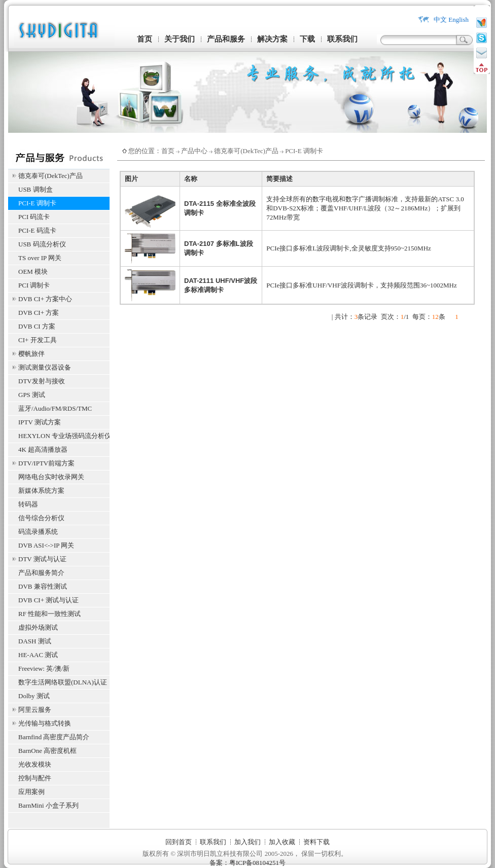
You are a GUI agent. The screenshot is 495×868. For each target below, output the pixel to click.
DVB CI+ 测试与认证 (48, 600)
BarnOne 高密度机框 (47, 751)
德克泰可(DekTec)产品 (50, 176)
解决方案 (272, 39)
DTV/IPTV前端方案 (46, 463)
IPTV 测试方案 (40, 422)
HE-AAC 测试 (38, 655)
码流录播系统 (38, 532)
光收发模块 (35, 764)
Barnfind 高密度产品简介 (54, 737)
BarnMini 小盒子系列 (48, 805)
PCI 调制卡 (34, 285)
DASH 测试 (35, 641)
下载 (307, 39)
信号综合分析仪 (41, 518)
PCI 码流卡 (34, 217)
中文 (440, 20)
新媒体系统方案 (41, 491)
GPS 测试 (32, 395)
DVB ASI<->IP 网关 (46, 545)
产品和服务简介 (41, 573)
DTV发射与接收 (42, 381)
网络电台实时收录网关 (51, 477)
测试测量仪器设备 (45, 367)
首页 (145, 39)
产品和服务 (226, 39)
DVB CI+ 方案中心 (45, 299)
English (458, 20)
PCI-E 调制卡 (37, 203)
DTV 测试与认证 (42, 559)
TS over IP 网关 (40, 258)
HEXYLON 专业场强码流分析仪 (64, 436)
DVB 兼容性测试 (43, 586)
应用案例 (31, 792)
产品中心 (194, 151)
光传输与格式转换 (45, 723)
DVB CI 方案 (37, 326)
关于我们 (180, 39)
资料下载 (316, 842)
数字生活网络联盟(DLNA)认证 (63, 682)
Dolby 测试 (34, 696)
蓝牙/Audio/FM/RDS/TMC (55, 408)
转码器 (28, 504)
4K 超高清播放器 (43, 449)
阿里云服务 (35, 710)
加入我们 (247, 842)
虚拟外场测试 (38, 627)
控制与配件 (35, 778)
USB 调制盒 (36, 189)
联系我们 (342, 39)
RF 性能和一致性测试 (49, 614)
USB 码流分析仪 (42, 244)
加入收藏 (282, 842)
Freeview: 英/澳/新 (44, 668)
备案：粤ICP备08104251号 (247, 863)
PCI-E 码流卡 (37, 230)
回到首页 (179, 842)
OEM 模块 (33, 272)
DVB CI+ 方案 (39, 313)
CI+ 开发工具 (38, 340)
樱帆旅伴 (31, 354)
